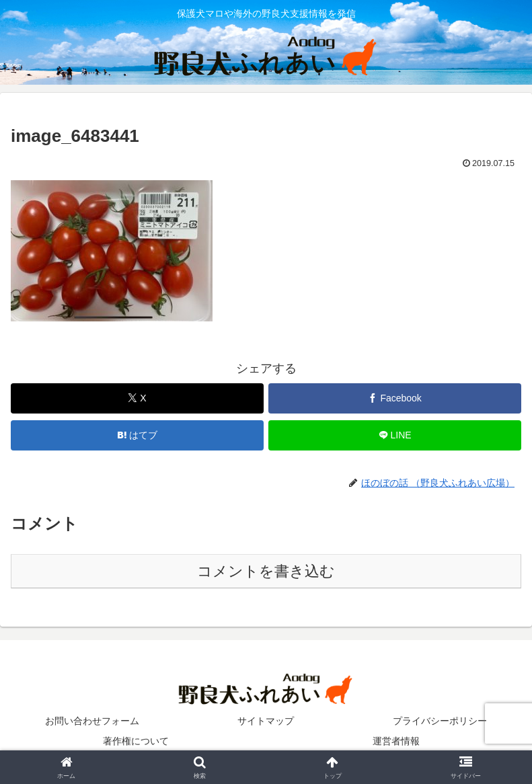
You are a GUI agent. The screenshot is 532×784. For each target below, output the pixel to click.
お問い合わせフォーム (92, 721)
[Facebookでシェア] (395, 398)
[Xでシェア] (137, 398)
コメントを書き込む (266, 571)
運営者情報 (396, 741)
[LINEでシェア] (395, 435)
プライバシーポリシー (440, 721)
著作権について (136, 741)
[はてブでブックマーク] (137, 435)
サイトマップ (266, 721)
